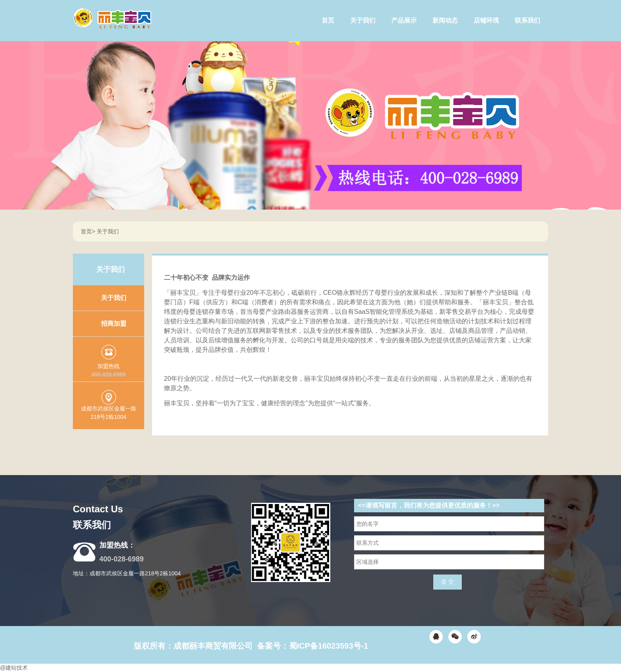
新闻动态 (445, 20)
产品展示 (404, 20)
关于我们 (363, 20)
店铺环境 (486, 20)
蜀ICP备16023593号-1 (329, 646)
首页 (328, 20)
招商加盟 (114, 324)
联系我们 (528, 20)
